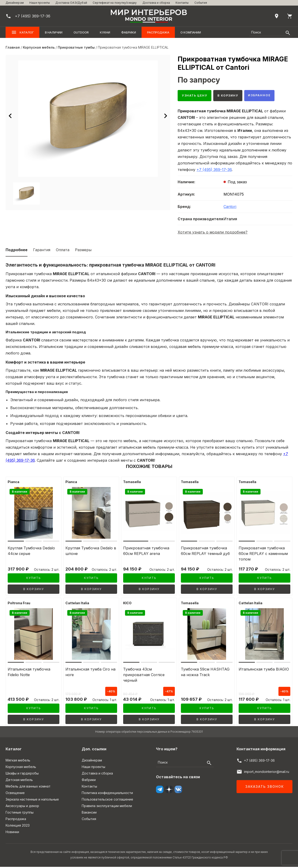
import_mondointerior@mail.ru (267, 773)
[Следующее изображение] (166, 116)
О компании (191, 32)
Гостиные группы (20, 813)
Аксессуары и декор (22, 807)
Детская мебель (19, 781)
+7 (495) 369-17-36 (214, 171)
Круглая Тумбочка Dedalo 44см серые (31, 552)
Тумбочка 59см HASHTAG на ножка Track (205, 673)
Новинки (12, 833)
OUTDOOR (81, 32)
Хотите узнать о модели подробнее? (213, 233)
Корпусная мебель (39, 47)
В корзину (233, 96)
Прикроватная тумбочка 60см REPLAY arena (146, 552)
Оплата (63, 251)
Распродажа (158, 32)
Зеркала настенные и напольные (32, 800)
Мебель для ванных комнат (28, 787)
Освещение (15, 794)
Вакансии (89, 813)
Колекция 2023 (18, 826)
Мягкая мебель (18, 761)
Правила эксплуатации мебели (107, 807)
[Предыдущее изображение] (10, 116)
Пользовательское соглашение (107, 800)
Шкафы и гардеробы (22, 774)
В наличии (54, 32)
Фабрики (129, 32)
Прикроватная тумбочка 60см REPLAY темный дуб (205, 552)
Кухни (105, 32)
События (201, 3)
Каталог (22, 32)
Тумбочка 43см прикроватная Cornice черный (144, 676)
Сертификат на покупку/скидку (115, 3)
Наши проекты (40, 3)
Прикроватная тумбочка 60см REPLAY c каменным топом (263, 555)
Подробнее (17, 251)
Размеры (83, 251)
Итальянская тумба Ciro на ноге (90, 673)
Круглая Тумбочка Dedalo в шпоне (91, 552)
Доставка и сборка (156, 3)
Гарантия (42, 251)
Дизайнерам (15, 3)
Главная (13, 47)
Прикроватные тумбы (76, 47)
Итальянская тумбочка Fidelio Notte (29, 673)
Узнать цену (196, 96)
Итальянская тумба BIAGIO (264, 670)
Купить (34, 579)
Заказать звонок (265, 788)
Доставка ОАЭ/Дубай (71, 3)
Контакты (182, 3)
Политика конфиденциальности (107, 794)
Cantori (230, 208)
